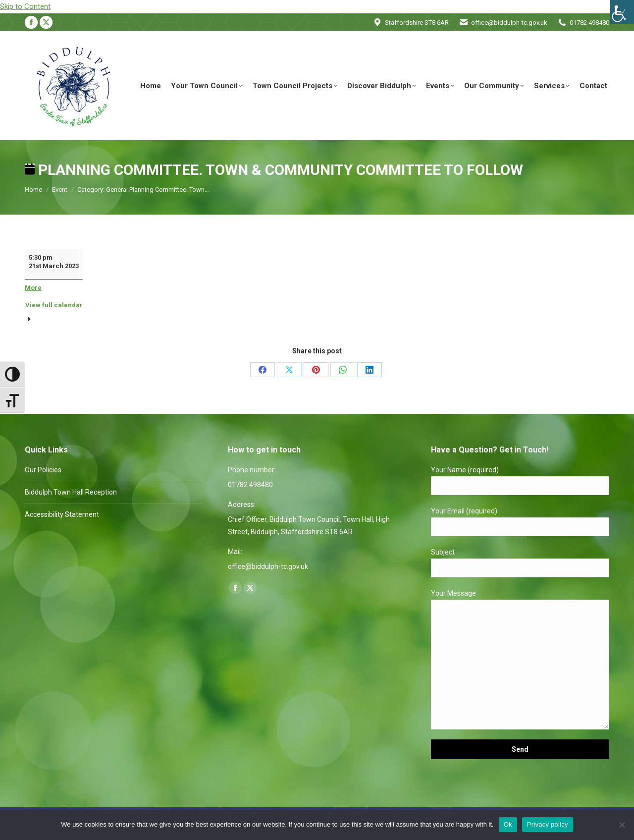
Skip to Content (25, 6)
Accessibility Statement (62, 514)
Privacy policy (548, 824)
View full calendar (54, 305)
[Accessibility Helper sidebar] (622, 12)
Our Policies (43, 470)
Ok (508, 824)
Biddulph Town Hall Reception (71, 492)
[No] (622, 825)
